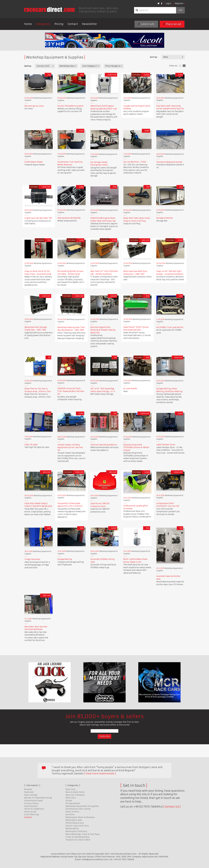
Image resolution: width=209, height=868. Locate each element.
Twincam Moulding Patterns (104, 445)
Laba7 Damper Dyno (166, 445)
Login (168, 3)
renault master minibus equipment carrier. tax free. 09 (70, 447)
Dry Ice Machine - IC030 (135, 162)
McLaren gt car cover (34, 106)
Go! (180, 10)
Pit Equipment (73, 803)
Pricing (59, 24)
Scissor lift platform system (70, 106)
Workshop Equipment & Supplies (82, 806)
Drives (69, 801)
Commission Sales (34, 801)
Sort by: (154, 57)
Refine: (28, 66)
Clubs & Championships (77, 837)
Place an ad (172, 24)
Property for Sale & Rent (78, 840)
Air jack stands (130, 389)
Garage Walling (65, 559)
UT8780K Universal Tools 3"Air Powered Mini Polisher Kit (71, 391)
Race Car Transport (75, 795)
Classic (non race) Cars (77, 826)
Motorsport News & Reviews (80, 817)
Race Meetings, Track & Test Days (83, 834)
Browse (28, 789)
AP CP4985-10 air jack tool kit (170, 327)
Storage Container (165, 218)
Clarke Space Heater (34, 162)
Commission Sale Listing (78, 809)
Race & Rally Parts (75, 792)
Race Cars (70, 789)
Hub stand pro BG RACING (69, 218)
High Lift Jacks (31, 445)
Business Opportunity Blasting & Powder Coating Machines (103, 330)
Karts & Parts (72, 812)
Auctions (70, 814)
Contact (73, 24)
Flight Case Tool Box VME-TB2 (38, 218)
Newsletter (90, 24)
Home (28, 24)
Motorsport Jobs (74, 820)
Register (179, 3)
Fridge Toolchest (32, 559)
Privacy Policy (31, 803)
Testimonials (31, 806)
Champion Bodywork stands (169, 162)
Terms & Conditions (34, 809)
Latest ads (146, 24)
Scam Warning (31, 814)
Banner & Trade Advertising (38, 798)
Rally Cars (71, 798)
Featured (29, 792)
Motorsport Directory (76, 831)
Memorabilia (72, 828)
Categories (43, 24)
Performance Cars (75, 823)
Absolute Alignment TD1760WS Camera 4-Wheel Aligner (136, 447)
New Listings (31, 795)
